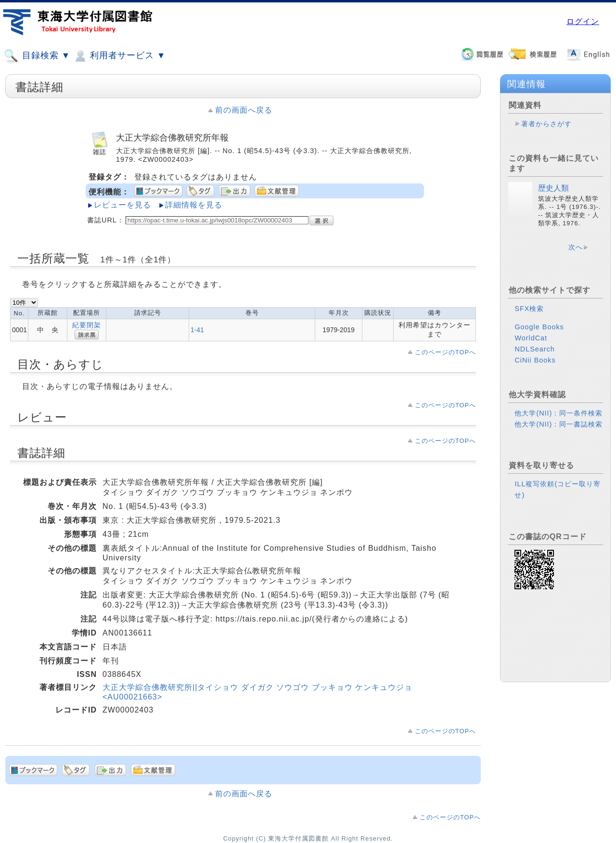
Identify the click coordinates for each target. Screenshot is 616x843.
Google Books (539, 327)
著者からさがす (546, 124)
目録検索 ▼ (37, 56)
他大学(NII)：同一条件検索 (558, 413)
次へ (576, 247)
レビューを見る (122, 205)
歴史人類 (553, 188)
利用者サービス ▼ (119, 56)
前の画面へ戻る (244, 110)
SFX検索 (529, 309)
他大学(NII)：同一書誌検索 (558, 424)
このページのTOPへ (445, 352)
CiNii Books (535, 360)
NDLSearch (534, 349)
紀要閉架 (87, 325)
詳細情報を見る (194, 205)
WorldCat (531, 338)
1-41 (197, 330)
